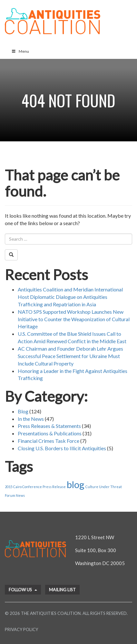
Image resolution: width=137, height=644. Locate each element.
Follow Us (23, 590)
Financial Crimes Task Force (49, 441)
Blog (23, 411)
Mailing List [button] (62, 590)
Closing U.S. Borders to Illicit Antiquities (62, 448)
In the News (31, 419)
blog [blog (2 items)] (76, 484)
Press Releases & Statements (49, 426)
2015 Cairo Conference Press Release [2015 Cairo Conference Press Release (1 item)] (35, 487)
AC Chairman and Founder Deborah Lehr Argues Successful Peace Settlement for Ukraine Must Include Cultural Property (70, 356)
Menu (20, 51)
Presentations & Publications (50, 433)
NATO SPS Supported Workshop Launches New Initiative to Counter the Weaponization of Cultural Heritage (74, 319)
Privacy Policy (21, 629)
